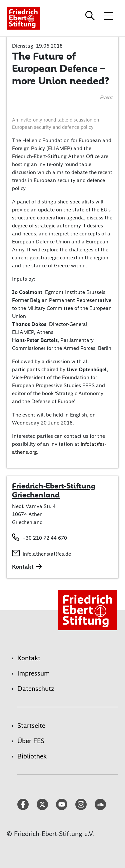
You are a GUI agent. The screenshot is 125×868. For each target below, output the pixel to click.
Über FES (31, 741)
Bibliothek (32, 756)
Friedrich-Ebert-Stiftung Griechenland (54, 490)
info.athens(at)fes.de (47, 554)
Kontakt (29, 658)
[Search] (91, 16)
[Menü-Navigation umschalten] (109, 16)
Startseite (31, 725)
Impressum (33, 673)
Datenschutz (36, 689)
